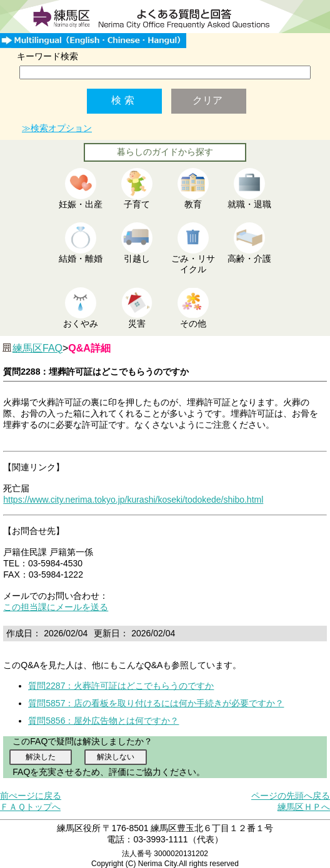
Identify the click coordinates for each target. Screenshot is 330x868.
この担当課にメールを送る (56, 607)
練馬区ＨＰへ (304, 807)
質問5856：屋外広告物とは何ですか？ (103, 721)
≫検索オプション (57, 128)
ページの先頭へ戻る (291, 796)
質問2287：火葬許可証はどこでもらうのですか (121, 686)
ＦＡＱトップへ (30, 807)
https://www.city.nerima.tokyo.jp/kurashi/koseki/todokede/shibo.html (133, 500)
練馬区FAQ (37, 348)
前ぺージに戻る (31, 796)
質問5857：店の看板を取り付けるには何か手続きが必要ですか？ (156, 703)
